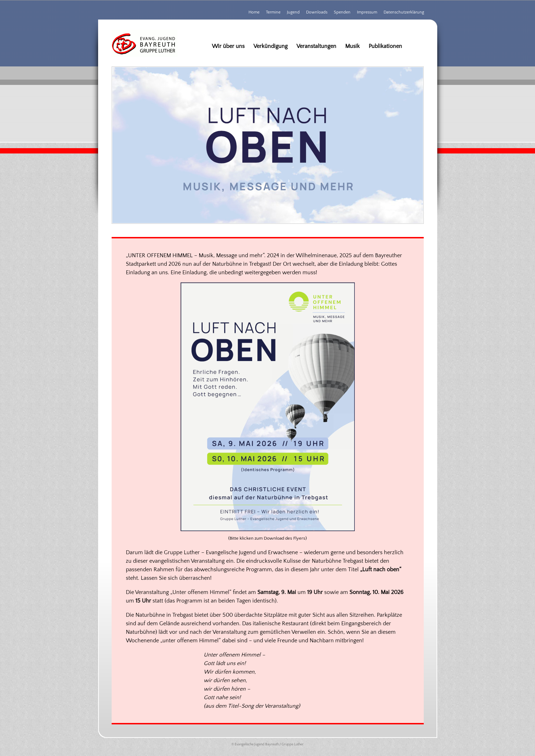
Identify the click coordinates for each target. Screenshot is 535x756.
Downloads (317, 12)
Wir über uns (228, 46)
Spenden (342, 12)
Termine (273, 12)
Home (254, 12)
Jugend (293, 12)
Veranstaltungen (316, 46)
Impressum (367, 12)
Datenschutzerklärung (404, 12)
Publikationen (385, 46)
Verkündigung (271, 46)
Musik (352, 46)
